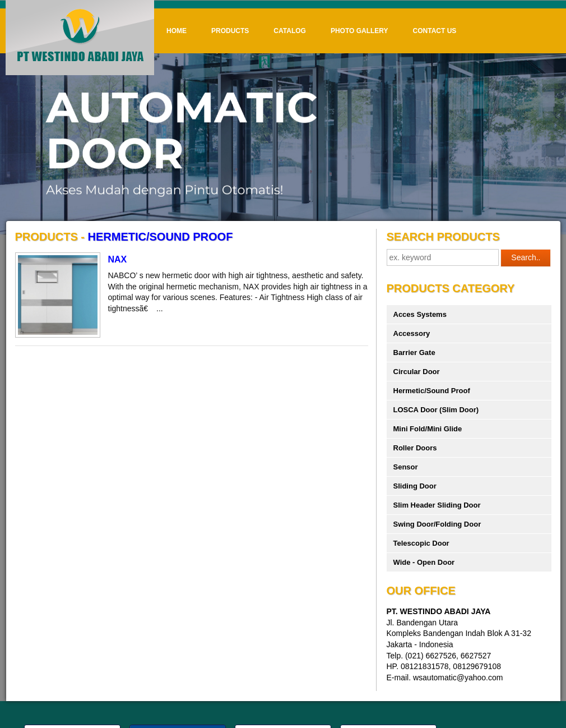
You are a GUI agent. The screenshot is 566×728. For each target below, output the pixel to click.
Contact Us (435, 31)
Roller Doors (415, 448)
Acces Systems (420, 314)
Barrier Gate (414, 353)
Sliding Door (415, 486)
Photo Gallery (359, 31)
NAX (118, 259)
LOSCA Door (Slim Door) (436, 410)
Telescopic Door (421, 543)
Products (230, 31)
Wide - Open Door (424, 562)
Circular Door (417, 372)
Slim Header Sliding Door (437, 505)
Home (177, 31)
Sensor (406, 467)
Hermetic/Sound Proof (432, 391)
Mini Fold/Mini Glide (428, 429)
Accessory (412, 333)
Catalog (290, 31)
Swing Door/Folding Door (437, 524)
